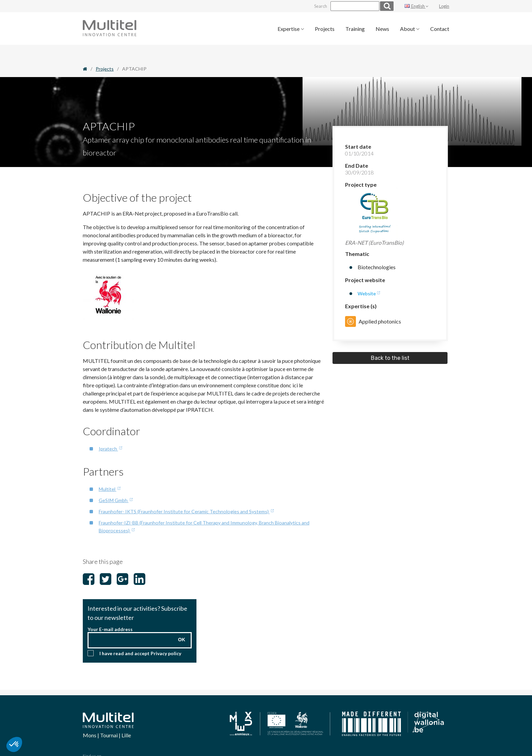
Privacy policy (166, 636)
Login (444, 5)
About (410, 27)
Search (310, 5)
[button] (14, 744)
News (382, 27)
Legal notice (368, 734)
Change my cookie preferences (325, 734)
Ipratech (109, 433)
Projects (325, 27)
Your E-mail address (110, 612)
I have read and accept (140, 636)
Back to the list (390, 342)
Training (355, 27)
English (416, 5)
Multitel (109, 473)
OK (182, 622)
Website (368, 278)
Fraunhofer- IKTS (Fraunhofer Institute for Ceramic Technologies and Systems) (190, 494)
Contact (440, 27)
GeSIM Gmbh (115, 484)
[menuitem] (291, 27)
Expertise (291, 27)
